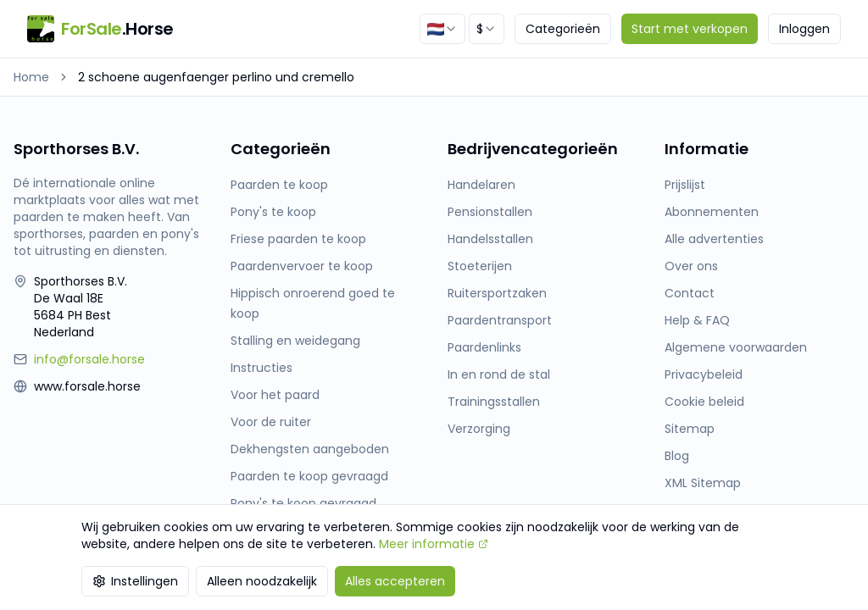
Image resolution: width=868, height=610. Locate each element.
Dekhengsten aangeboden (310, 449)
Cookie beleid (704, 402)
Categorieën (563, 29)
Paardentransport (500, 320)
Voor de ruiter (271, 422)
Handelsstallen (490, 239)
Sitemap (690, 429)
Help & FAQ (697, 320)
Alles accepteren (395, 581)
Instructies (262, 368)
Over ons (691, 266)
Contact (690, 293)
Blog (677, 456)
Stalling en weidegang (295, 341)
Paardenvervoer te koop (302, 266)
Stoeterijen (480, 266)
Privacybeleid (704, 374)
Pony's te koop (273, 212)
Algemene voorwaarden (736, 347)
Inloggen (804, 29)
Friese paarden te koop (298, 239)
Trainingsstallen (494, 402)
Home (31, 77)
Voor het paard (275, 395)
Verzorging (479, 429)
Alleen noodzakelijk (262, 581)
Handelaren (481, 185)
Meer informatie (434, 544)
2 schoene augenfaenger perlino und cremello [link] (216, 77)
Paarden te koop (279, 185)
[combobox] (442, 29)
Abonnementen (712, 212)
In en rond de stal (499, 374)
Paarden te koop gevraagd (309, 476)
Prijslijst (685, 185)
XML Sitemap (703, 483)
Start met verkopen (690, 29)
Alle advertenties (714, 239)
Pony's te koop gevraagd (303, 503)
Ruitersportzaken (497, 293)
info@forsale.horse (89, 359)
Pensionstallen (490, 212)
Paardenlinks (484, 347)
